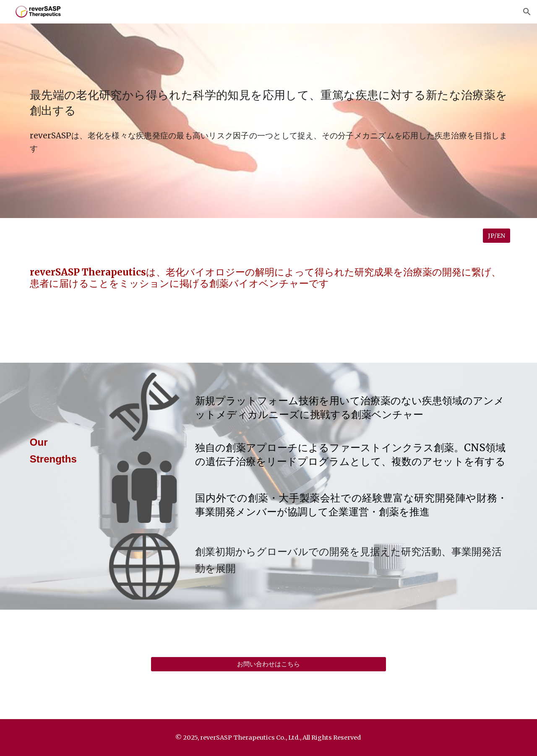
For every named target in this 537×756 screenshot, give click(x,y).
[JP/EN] (497, 235)
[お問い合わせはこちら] (268, 664)
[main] (268, 102)
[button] (527, 12)
